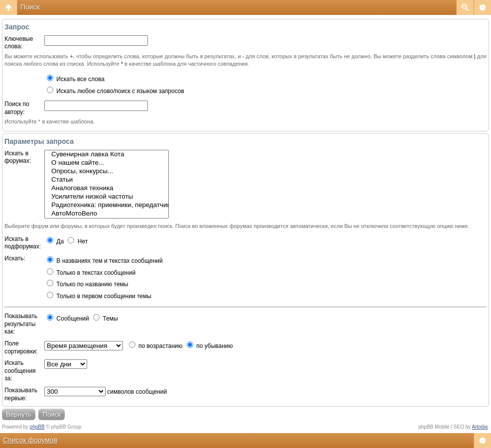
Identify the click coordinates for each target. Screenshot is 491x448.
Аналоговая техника (107, 188)
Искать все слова (76, 79)
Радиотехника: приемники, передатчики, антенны (107, 205)
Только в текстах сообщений (91, 273)
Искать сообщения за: (20, 371)
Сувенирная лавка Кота (107, 155)
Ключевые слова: (19, 43)
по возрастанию (156, 346)
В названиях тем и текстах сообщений (105, 261)
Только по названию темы (87, 284)
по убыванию (210, 346)
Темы (106, 319)
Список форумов (30, 440)
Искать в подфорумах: (23, 243)
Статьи (107, 180)
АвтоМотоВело (107, 214)
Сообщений (68, 319)
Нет (78, 241)
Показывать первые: (21, 394)
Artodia (480, 427)
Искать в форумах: (18, 157)
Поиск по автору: (17, 108)
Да (55, 241)
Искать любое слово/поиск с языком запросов (116, 91)
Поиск (30, 7)
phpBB (37, 427)
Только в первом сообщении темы (99, 296)
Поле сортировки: (21, 347)
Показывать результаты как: (21, 324)
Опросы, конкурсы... (107, 171)
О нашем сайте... (107, 163)
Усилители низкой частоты (107, 197)
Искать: (15, 258)
